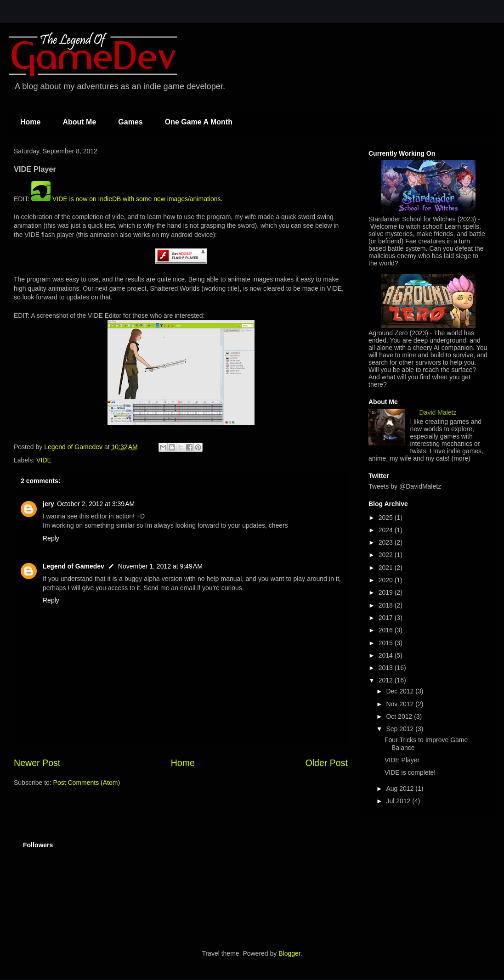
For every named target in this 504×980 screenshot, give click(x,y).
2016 (387, 630)
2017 (387, 618)
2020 (387, 580)
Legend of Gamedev (74, 566)
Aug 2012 (401, 789)
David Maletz (438, 412)
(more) (461, 458)
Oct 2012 (400, 716)
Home (30, 122)
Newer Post (37, 763)
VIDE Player (402, 760)
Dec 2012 (401, 691)
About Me (79, 122)
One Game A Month (199, 122)
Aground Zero (388, 333)
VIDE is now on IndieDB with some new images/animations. (127, 199)
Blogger (289, 953)
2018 (387, 605)
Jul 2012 (399, 801)
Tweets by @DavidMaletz (405, 486)
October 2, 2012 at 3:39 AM (96, 504)
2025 (387, 518)
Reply (51, 538)
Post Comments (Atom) (87, 783)
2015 (387, 643)
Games (130, 122)
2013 (387, 668)
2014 (387, 655)
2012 (387, 680)
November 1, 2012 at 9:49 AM (160, 566)
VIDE (44, 460)
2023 (387, 542)
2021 (387, 568)
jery (48, 504)
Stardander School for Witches (412, 219)
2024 (387, 530)
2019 (387, 592)
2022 (387, 555)
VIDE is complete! (410, 772)
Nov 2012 (401, 704)
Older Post (326, 763)
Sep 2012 (401, 729)
